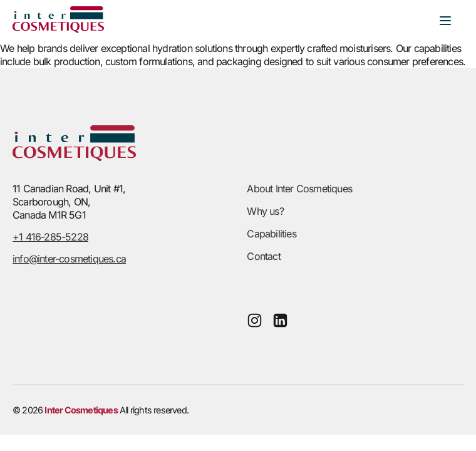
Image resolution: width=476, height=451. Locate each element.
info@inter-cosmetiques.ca (69, 259)
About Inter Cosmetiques (299, 189)
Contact (263, 256)
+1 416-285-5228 (50, 237)
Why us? (265, 211)
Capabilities (271, 234)
